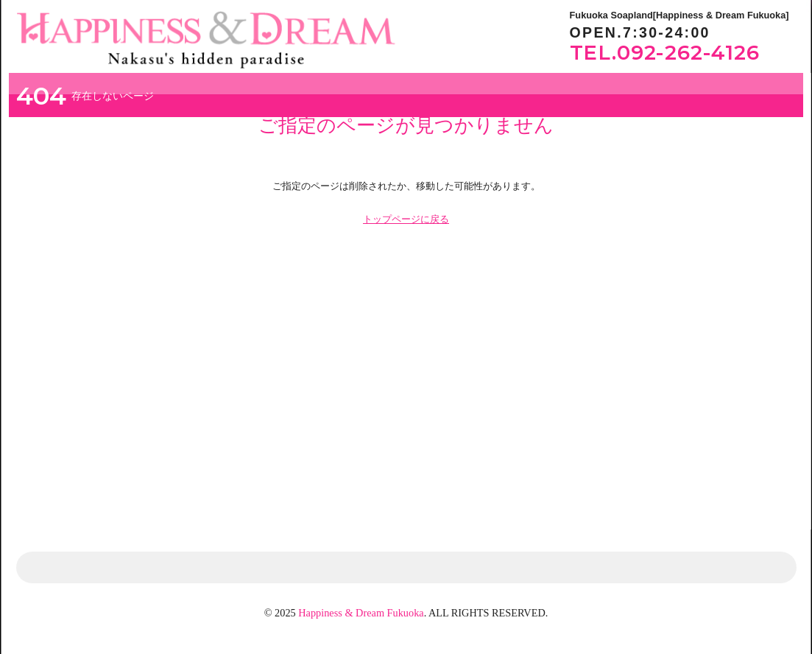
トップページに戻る (406, 219)
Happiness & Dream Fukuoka (361, 613)
